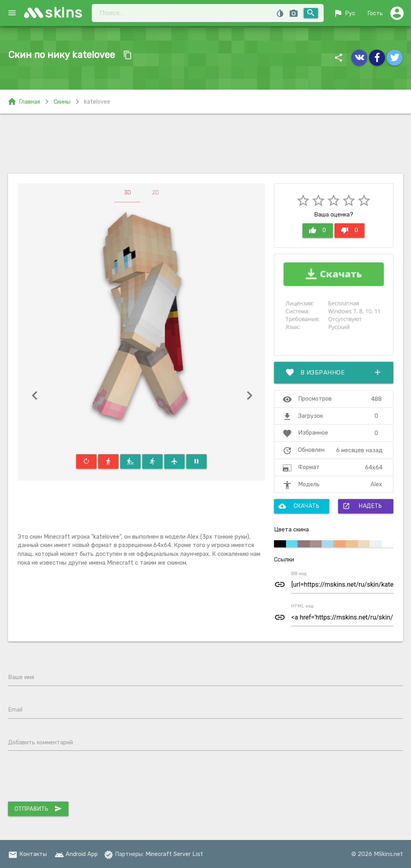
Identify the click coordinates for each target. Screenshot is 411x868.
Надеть (362, 506)
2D (155, 193)
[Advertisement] (205, 144)
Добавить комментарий (40, 742)
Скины (62, 102)
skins (64, 13)
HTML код (302, 606)
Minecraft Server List (174, 854)
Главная (24, 102)
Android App (76, 854)
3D (127, 193)
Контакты (27, 854)
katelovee (97, 102)
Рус (344, 13)
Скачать (299, 506)
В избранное (334, 373)
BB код (299, 573)
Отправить (38, 809)
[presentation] (69, 778)
